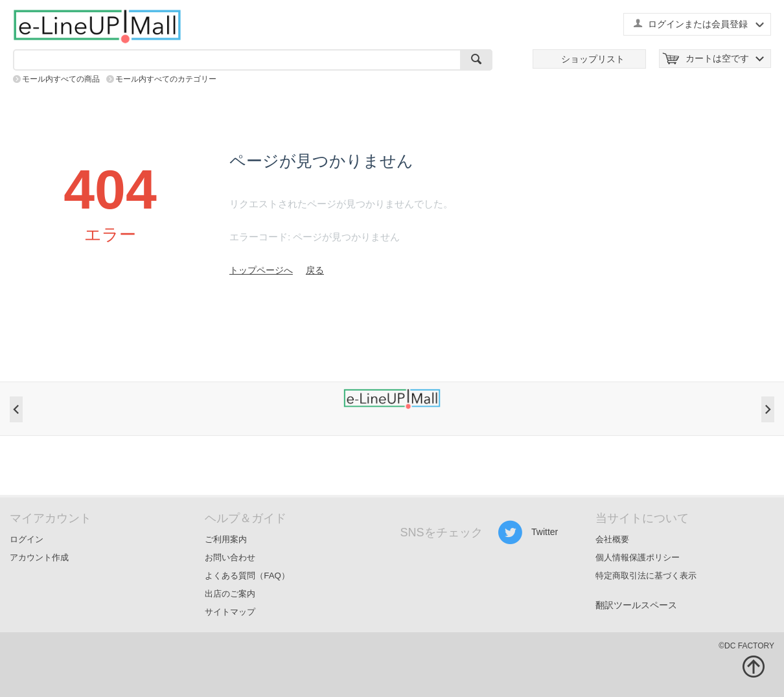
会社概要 (612, 539)
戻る (315, 270)
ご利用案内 (226, 539)
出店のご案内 (230, 594)
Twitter (528, 532)
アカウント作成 (39, 557)
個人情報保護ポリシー (638, 557)
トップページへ (261, 270)
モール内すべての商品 (61, 79)
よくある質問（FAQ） (247, 576)
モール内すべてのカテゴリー (166, 79)
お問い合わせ (230, 557)
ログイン (27, 539)
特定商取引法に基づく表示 (646, 576)
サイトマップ (230, 612)
